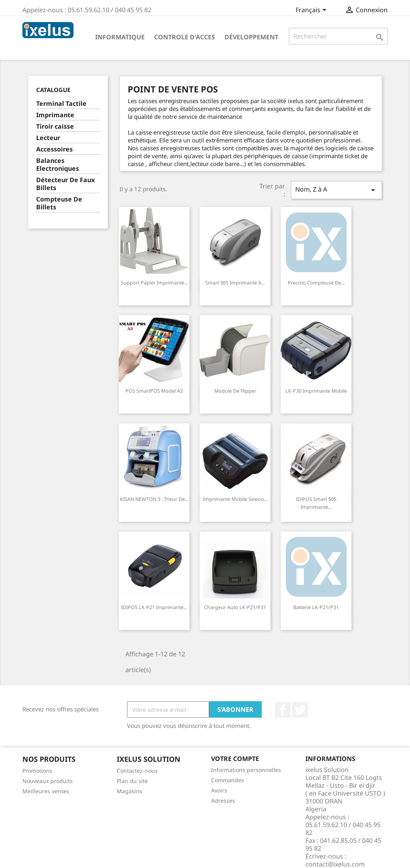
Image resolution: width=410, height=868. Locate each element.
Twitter (300, 710)
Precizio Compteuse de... (316, 283)
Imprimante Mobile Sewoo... (235, 499)
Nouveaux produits (48, 781)
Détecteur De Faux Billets (65, 184)
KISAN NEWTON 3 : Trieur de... (154, 499)
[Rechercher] (338, 36)
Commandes (228, 780)
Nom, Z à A (336, 190)
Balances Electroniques (58, 165)
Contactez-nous (137, 771)
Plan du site (132, 781)
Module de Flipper (235, 391)
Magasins (130, 791)
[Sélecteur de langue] (312, 11)
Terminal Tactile (61, 104)
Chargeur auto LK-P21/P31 (235, 607)
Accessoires (54, 149)
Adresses (223, 801)
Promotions (37, 771)
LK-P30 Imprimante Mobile (316, 391)
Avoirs (219, 790)
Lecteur (48, 138)
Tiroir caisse (55, 127)
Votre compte (235, 759)
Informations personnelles (246, 770)
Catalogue (53, 90)
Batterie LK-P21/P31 (316, 607)
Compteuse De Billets (59, 203)
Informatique (120, 37)
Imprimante (55, 115)
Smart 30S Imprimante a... (235, 283)
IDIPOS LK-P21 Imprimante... (154, 607)
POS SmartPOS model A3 (154, 391)
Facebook (283, 710)
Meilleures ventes (46, 791)
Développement (251, 37)
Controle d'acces (185, 37)
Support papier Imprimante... (154, 283)
